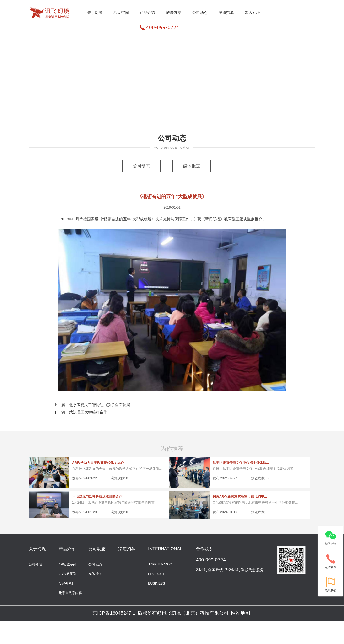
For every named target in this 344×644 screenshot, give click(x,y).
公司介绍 (35, 564)
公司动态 (200, 13)
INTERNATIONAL (165, 549)
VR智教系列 (67, 573)
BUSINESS (157, 583)
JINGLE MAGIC (160, 564)
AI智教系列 (67, 583)
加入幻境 (253, 13)
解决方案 (174, 13)
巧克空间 (121, 13)
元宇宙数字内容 (70, 593)
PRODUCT (156, 573)
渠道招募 (226, 13)
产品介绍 (147, 13)
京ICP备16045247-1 (114, 613)
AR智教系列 (67, 564)
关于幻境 (95, 13)
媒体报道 (192, 166)
